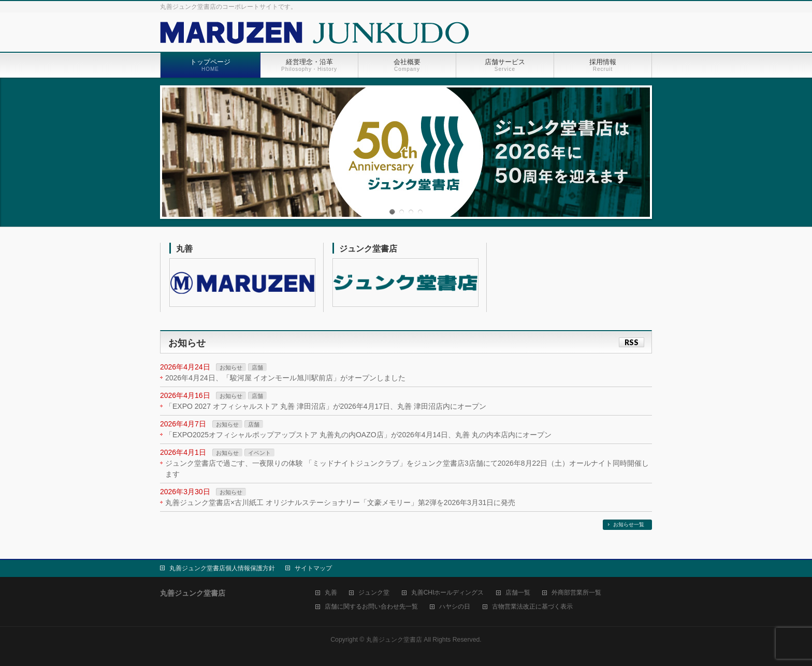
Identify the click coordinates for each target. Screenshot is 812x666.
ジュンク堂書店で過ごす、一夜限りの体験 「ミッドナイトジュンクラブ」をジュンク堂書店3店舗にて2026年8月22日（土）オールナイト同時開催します (407, 469)
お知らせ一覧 (629, 524)
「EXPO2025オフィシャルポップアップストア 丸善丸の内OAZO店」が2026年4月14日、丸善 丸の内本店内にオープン (358, 435)
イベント (259, 453)
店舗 (257, 367)
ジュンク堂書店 (368, 249)
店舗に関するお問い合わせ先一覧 (371, 607)
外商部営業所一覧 (576, 593)
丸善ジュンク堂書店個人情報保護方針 (222, 568)
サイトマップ (313, 568)
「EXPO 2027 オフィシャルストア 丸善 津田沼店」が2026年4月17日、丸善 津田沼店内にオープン (326, 406)
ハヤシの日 (455, 607)
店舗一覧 (518, 593)
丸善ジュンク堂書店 (394, 640)
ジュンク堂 (374, 593)
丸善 (184, 249)
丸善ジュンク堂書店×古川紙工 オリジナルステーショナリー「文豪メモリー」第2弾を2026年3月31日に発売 (340, 502)
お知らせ (231, 367)
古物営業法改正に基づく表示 (532, 607)
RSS (632, 342)
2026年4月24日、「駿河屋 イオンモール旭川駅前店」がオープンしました (285, 378)
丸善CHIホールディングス (448, 593)
